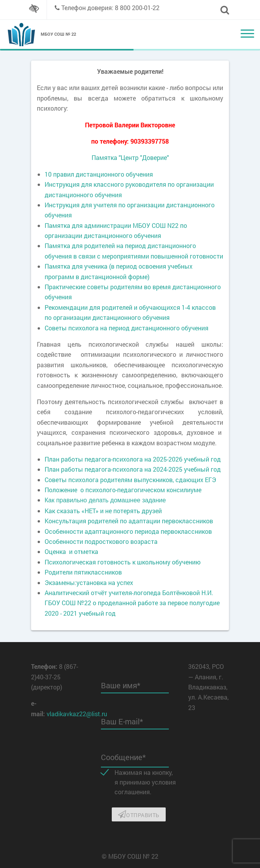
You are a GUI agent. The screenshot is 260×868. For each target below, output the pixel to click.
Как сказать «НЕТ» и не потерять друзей (103, 511)
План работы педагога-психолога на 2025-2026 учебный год (133, 459)
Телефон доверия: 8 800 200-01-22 (110, 8)
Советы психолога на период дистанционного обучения (127, 328)
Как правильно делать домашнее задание (105, 500)
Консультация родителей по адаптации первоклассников (129, 521)
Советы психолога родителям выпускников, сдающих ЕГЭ (130, 480)
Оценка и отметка (71, 551)
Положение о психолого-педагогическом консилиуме (123, 490)
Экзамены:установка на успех (89, 582)
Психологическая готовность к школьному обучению (123, 562)
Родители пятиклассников (83, 572)
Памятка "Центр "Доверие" (130, 157)
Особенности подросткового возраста (101, 541)
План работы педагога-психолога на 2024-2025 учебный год (133, 469)
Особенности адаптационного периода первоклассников (128, 531)
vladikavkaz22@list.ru (77, 714)
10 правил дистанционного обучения (99, 174)
